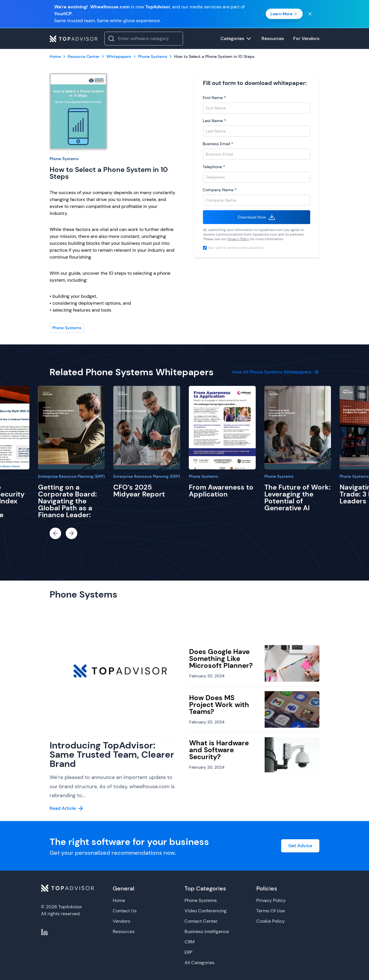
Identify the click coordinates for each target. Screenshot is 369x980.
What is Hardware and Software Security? (219, 750)
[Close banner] (310, 14)
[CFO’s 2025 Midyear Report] (147, 428)
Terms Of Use (271, 911)
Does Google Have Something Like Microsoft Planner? (221, 658)
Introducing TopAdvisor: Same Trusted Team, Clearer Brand (112, 755)
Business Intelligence (207, 931)
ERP (188, 952)
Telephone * (214, 167)
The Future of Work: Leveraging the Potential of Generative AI (298, 497)
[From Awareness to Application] (222, 428)
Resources (124, 931)
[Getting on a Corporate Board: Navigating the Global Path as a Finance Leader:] (71, 428)
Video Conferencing (206, 911)
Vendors (122, 921)
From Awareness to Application (221, 491)
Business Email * (218, 144)
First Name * (214, 98)
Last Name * (214, 121)
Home (119, 900)
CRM (190, 942)
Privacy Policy (238, 239)
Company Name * (220, 190)
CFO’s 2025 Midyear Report (139, 491)
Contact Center (201, 921)
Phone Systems (64, 159)
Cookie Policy (271, 921)
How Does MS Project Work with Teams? (219, 705)
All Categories (199, 963)
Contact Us (125, 911)
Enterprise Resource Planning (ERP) (71, 476)
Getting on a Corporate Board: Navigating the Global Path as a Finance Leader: (67, 501)
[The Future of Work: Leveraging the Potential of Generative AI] (298, 428)
